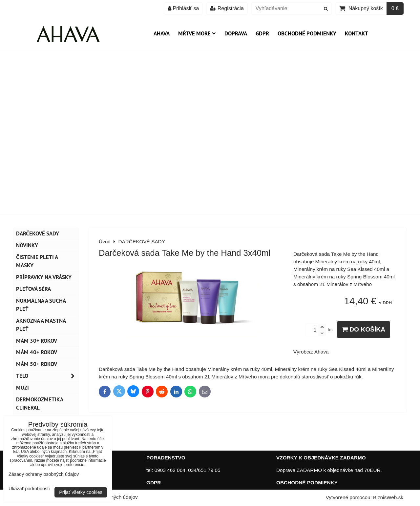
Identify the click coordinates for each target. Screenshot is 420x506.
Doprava (236, 33)
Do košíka (364, 329)
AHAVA (162, 33)
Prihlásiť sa (183, 8)
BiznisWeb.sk (388, 497)
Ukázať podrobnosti (29, 489)
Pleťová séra (33, 289)
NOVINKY (27, 245)
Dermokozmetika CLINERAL (40, 404)
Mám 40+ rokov (37, 352)
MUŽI (22, 388)
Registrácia (227, 8)
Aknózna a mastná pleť (41, 325)
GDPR (262, 33)
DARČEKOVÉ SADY (38, 233)
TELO (47, 376)
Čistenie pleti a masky (37, 261)
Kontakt (357, 33)
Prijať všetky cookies (81, 492)
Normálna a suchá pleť (41, 305)
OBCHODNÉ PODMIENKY (307, 483)
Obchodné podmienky (307, 33)
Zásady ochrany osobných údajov (44, 474)
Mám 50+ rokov (37, 364)
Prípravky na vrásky (44, 277)
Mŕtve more (197, 33)
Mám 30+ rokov (37, 341)
